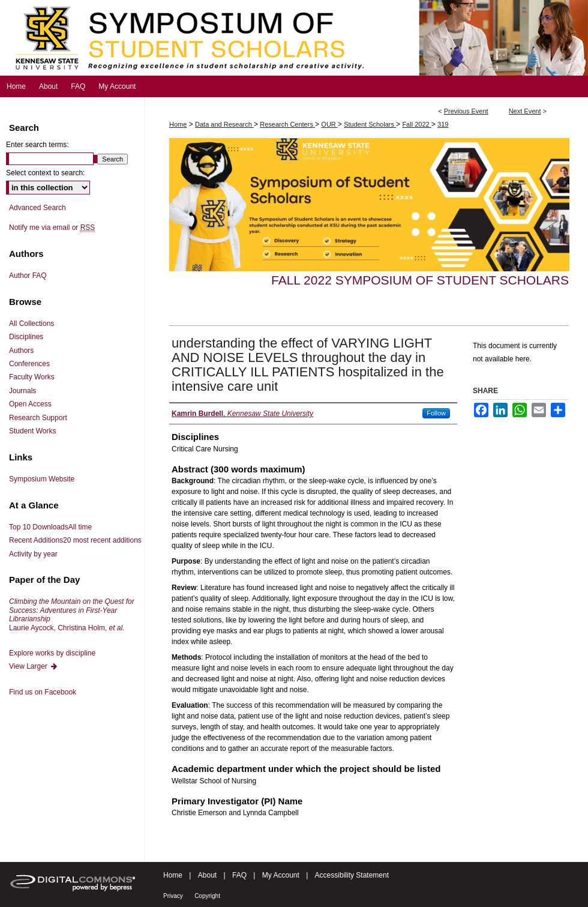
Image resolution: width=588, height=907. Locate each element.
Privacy (173, 896)
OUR (329, 124)
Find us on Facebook (43, 692)
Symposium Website (42, 479)
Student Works (32, 431)
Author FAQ (28, 276)
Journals (22, 391)
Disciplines (26, 337)
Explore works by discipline (52, 653)
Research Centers (287, 124)
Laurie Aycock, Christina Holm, (72, 614)
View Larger (34, 666)
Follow (436, 413)
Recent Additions (75, 540)
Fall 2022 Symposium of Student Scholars (420, 280)
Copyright (207, 896)
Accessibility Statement (352, 875)
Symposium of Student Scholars (294, 38)
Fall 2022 (416, 124)
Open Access (30, 404)
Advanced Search (37, 208)
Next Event (525, 111)
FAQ (239, 875)
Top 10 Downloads (50, 527)
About (207, 875)
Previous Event (466, 111)
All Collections (31, 324)
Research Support (38, 418)
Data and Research (224, 124)
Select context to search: (45, 173)
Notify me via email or (52, 228)
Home (178, 124)
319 (443, 124)
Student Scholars (370, 124)
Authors (21, 351)
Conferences (29, 364)
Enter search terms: (37, 145)
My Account (281, 875)
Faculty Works (32, 377)
